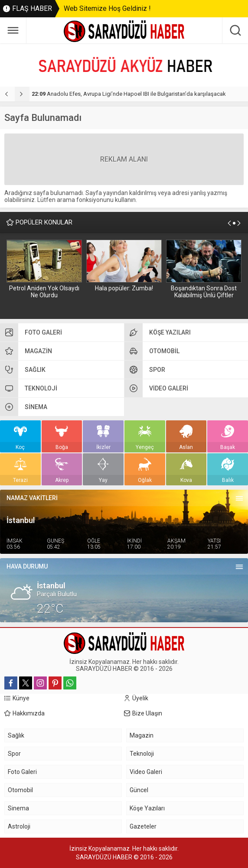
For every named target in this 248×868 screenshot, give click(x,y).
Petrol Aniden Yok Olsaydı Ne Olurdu (44, 292)
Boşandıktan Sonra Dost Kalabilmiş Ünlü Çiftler (204, 292)
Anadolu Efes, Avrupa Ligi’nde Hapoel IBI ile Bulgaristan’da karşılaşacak (129, 94)
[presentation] (7, 94)
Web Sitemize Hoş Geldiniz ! (107, 8)
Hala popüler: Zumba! (124, 288)
